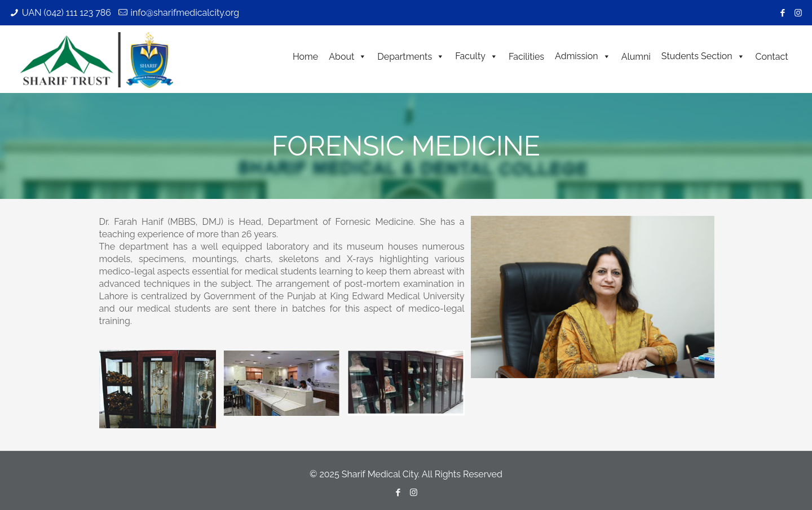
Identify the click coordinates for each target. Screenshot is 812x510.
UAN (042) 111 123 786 (67, 13)
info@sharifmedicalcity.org (185, 13)
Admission (583, 56)
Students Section (703, 56)
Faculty (476, 56)
